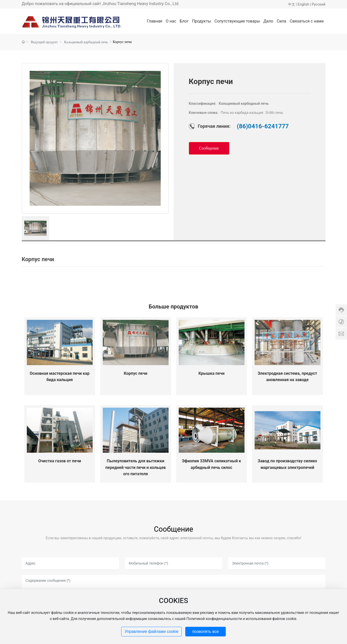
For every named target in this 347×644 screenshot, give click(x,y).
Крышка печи (211, 373)
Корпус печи (136, 373)
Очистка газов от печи (60, 461)
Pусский (319, 4)
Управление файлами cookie (151, 631)
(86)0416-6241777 (263, 126)
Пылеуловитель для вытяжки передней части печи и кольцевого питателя (136, 467)
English (303, 4)
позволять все (205, 631)
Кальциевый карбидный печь (86, 42)
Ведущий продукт (44, 42)
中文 (292, 4)
